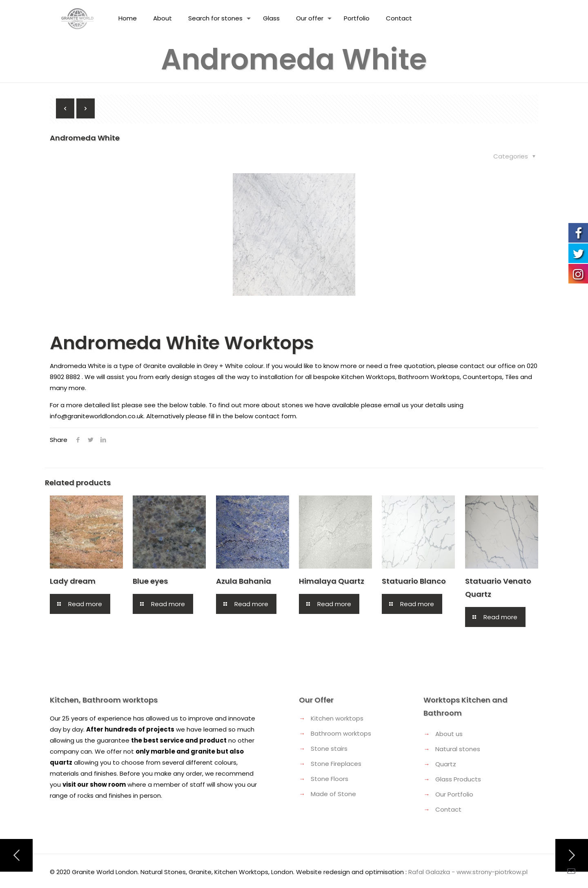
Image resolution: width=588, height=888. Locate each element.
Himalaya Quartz (332, 581)
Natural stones (458, 749)
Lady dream (73, 581)
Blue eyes (150, 581)
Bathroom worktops (341, 733)
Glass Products (458, 779)
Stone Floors (330, 779)
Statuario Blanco (414, 581)
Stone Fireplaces (336, 764)
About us (449, 734)
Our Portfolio (454, 794)
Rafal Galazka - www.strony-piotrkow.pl (468, 872)
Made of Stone (333, 794)
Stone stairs (329, 749)
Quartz (446, 764)
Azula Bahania (244, 581)
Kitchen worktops (337, 718)
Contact (448, 809)
